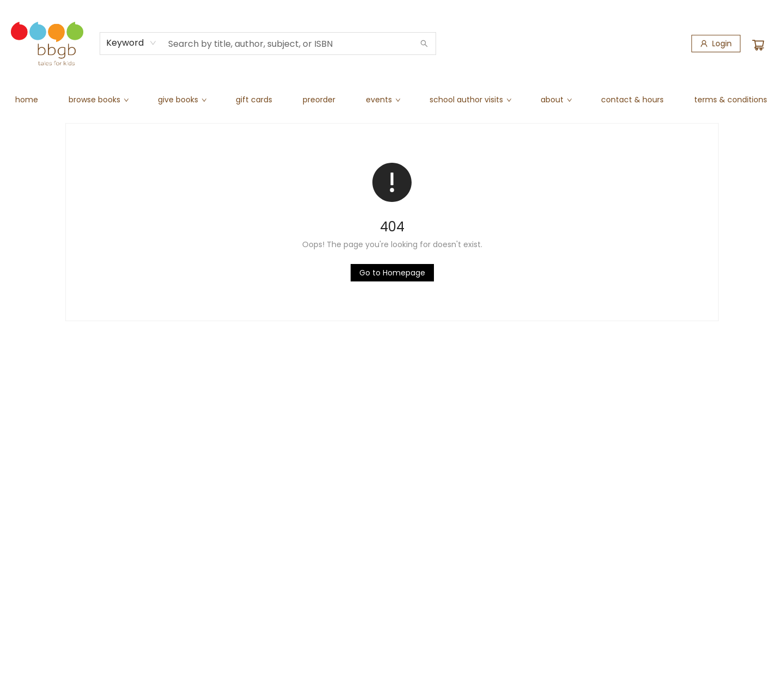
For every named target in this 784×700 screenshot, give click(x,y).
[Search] (424, 44)
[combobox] (131, 43)
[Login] (716, 44)
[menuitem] (27, 100)
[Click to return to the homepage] (392, 273)
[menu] (392, 100)
